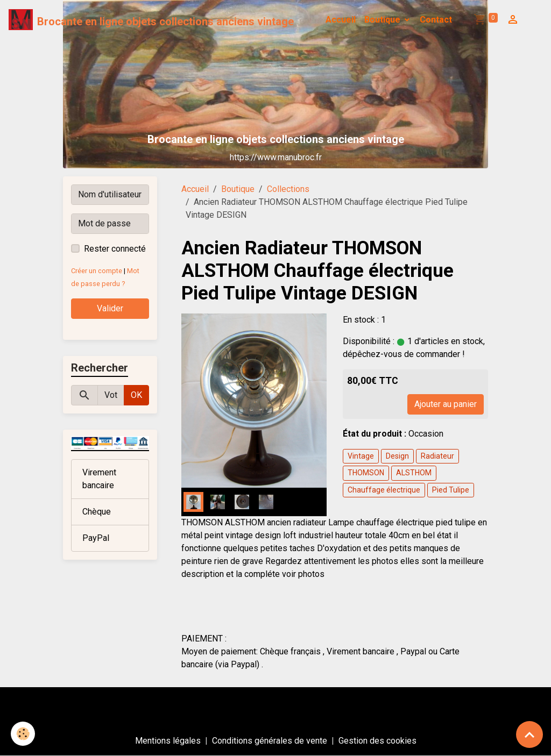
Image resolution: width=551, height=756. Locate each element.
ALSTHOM (414, 473)
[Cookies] (23, 734)
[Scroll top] (529, 734)
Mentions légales (168, 741)
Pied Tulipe (451, 490)
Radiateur (437, 456)
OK (136, 395)
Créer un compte (97, 271)
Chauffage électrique (384, 490)
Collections (288, 189)
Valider (110, 308)
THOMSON (366, 473)
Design (397, 456)
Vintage (361, 456)
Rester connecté (115, 249)
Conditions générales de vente (270, 741)
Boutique (383, 20)
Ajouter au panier (446, 404)
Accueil (341, 20)
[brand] (151, 20)
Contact (436, 20)
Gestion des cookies (377, 741)
